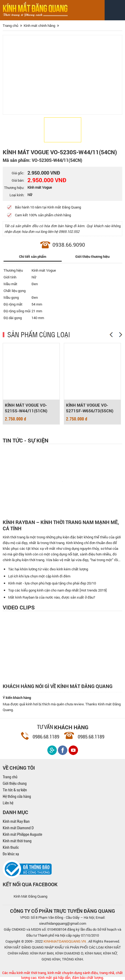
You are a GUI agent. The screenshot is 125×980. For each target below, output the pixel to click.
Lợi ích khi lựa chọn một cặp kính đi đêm (39, 576)
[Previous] (111, 335)
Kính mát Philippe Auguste (22, 834)
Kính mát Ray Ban (16, 821)
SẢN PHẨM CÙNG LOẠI (39, 334)
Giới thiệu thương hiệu (92, 256)
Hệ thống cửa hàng (17, 796)
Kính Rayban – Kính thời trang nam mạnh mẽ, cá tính (61, 525)
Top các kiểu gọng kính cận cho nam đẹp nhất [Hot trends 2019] (57, 590)
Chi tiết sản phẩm (33, 256)
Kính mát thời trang (17, 841)
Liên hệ (8, 803)
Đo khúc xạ (11, 854)
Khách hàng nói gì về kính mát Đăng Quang (58, 686)
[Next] (121, 335)
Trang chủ (10, 777)
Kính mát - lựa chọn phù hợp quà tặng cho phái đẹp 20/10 (52, 583)
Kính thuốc (11, 847)
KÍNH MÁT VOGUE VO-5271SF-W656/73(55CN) (90, 408)
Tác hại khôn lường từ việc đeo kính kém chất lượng (48, 569)
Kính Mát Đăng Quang (30, 896)
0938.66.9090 (69, 245)
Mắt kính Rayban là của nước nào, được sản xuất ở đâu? (52, 597)
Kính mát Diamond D (18, 828)
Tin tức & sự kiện (15, 790)
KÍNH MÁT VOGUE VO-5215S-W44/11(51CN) (26, 408)
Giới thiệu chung (15, 783)
